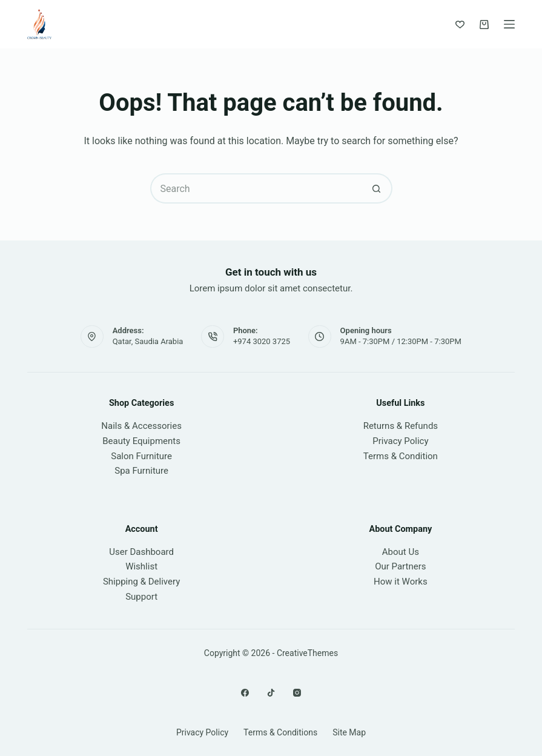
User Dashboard (141, 552)
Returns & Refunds (401, 426)
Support (141, 597)
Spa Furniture (141, 471)
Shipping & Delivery (141, 582)
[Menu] (509, 24)
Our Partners (400, 566)
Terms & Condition (401, 456)
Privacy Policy (400, 441)
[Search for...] (256, 188)
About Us (401, 552)
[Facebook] (245, 693)
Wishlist (141, 566)
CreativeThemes (307, 653)
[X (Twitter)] (271, 693)
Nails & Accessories (141, 426)
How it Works (401, 582)
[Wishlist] (460, 25)
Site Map (349, 732)
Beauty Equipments (141, 441)
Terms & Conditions (280, 732)
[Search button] (377, 188)
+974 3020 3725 (262, 341)
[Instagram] (297, 693)
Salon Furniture (141, 456)
